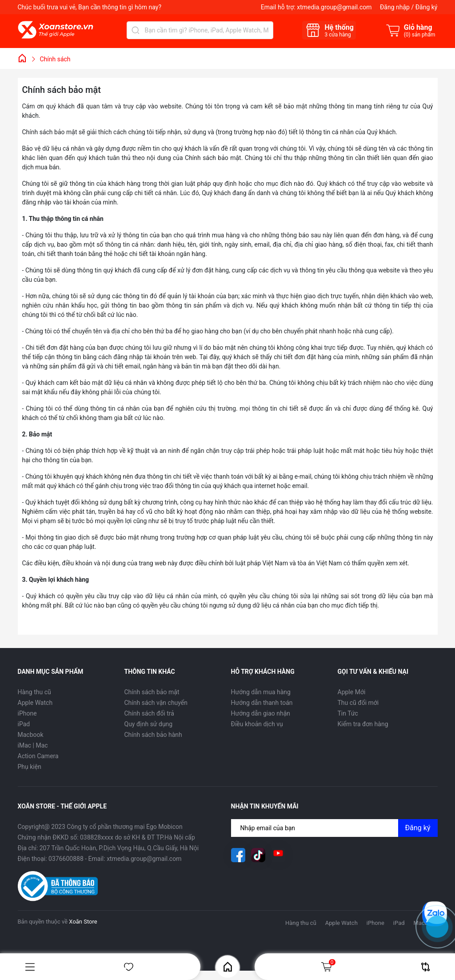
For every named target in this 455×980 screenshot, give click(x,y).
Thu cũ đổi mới (358, 703)
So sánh (425, 967)
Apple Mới (352, 692)
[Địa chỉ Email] (334, 828)
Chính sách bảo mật (152, 692)
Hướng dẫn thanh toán (262, 703)
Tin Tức (348, 713)
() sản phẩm (420, 35)
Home (228, 967)
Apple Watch (35, 703)
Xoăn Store (83, 922)
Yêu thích (129, 967)
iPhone (27, 713)
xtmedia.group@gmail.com (334, 7)
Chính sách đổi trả (149, 713)
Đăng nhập (395, 7)
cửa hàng (337, 35)
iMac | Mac (33, 745)
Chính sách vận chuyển (156, 703)
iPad (24, 724)
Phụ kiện (30, 767)
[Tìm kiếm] (136, 30)
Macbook (31, 735)
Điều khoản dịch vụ (257, 724)
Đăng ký (427, 7)
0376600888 (66, 859)
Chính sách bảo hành (153, 735)
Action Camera (38, 756)
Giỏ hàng (328, 967)
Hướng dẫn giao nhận (261, 713)
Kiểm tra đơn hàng (363, 724)
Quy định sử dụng (149, 724)
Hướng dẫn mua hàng (261, 692)
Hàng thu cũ (34, 692)
